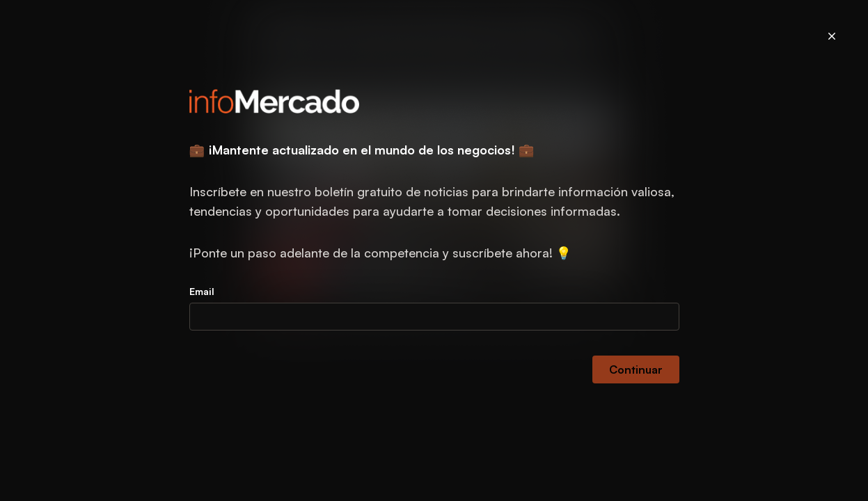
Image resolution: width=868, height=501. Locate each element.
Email (202, 291)
